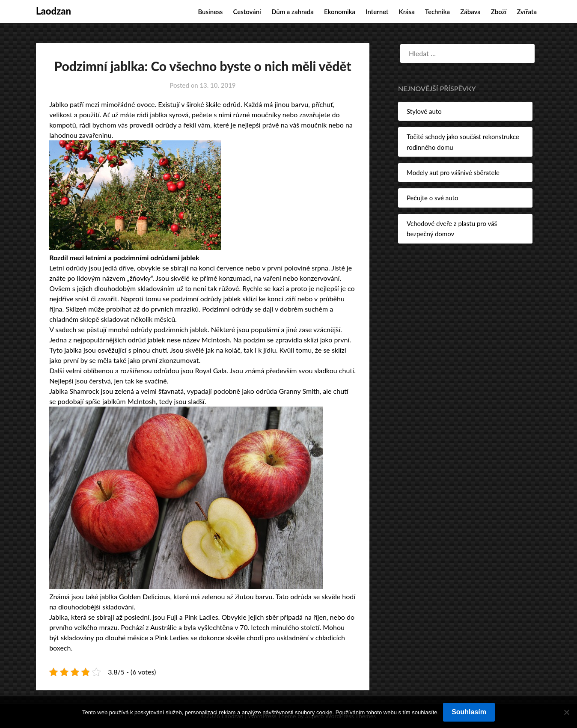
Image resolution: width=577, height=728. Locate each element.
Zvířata (527, 12)
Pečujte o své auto (432, 198)
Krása (407, 12)
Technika (437, 12)
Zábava (470, 12)
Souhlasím (469, 712)
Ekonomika (340, 12)
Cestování (247, 12)
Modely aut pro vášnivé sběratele (453, 172)
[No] (566, 712)
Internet (377, 12)
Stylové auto (424, 111)
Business (210, 12)
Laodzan (54, 11)
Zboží (499, 12)
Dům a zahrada (293, 12)
